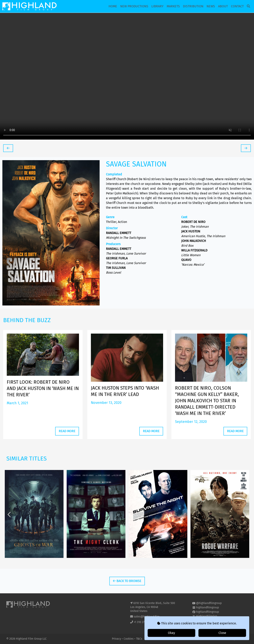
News (211, 6)
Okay (171, 633)
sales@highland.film (147, 617)
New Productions (134, 6)
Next (244, 523)
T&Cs (139, 639)
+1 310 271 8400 (143, 622)
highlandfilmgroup (207, 607)
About (223, 6)
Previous (10, 523)
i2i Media (242, 639)
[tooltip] (8, 148)
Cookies (129, 639)
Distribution (193, 6)
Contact (237, 6)
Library (157, 6)
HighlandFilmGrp (207, 616)
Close (222, 633)
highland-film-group (209, 621)
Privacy (117, 639)
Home (113, 6)
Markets (173, 6)
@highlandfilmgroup (209, 603)
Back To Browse (127, 581)
